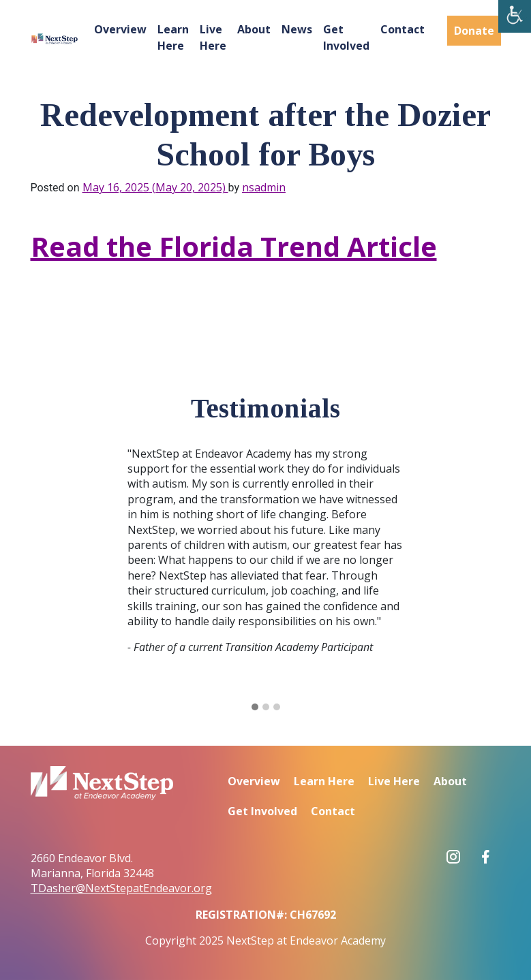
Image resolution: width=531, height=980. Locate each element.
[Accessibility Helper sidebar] (515, 16)
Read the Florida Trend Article (234, 246)
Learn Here (173, 37)
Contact (403, 29)
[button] (255, 708)
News (297, 29)
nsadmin (264, 187)
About (254, 29)
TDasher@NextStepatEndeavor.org (121, 888)
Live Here (213, 37)
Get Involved (346, 37)
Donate (474, 31)
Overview (120, 29)
